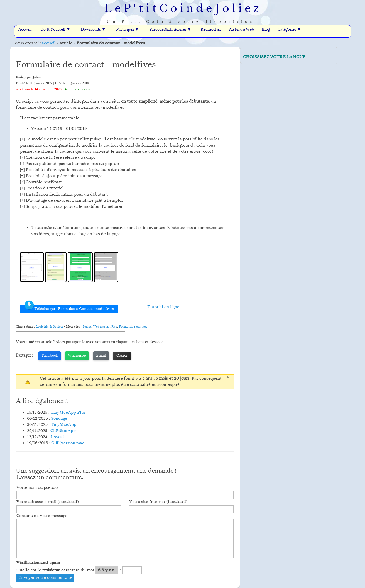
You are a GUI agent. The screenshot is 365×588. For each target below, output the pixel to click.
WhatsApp (77, 356)
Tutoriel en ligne (163, 307)
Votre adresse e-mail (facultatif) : (49, 502)
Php (114, 327)
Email (101, 356)
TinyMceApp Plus (68, 413)
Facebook (50, 356)
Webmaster (101, 327)
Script (87, 327)
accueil (49, 43)
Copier (122, 356)
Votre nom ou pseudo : (38, 488)
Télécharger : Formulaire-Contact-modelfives (69, 308)
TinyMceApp (63, 425)
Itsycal (57, 437)
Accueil (25, 30)
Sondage (59, 419)
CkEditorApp (63, 431)
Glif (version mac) (68, 443)
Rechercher (211, 30)
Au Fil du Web (241, 30)
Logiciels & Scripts (49, 327)
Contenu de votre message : (43, 516)
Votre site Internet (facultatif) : (159, 502)
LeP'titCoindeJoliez (183, 9)
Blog (266, 30)
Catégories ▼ (289, 30)
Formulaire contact (133, 327)
